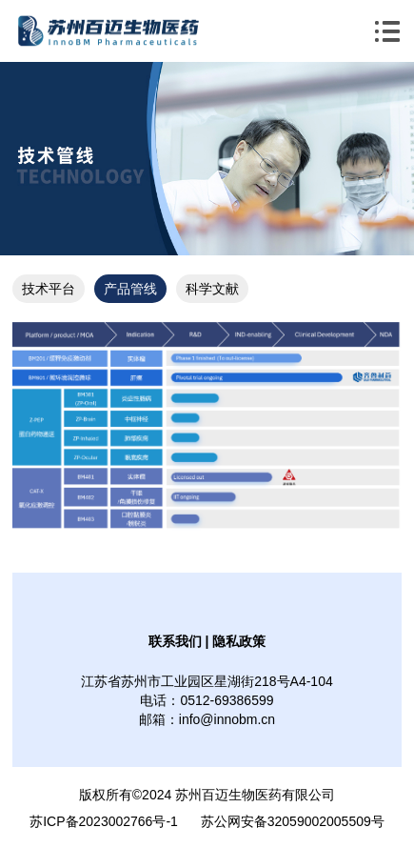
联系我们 (175, 641)
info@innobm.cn (227, 719)
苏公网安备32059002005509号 (293, 821)
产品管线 (130, 289)
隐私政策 (239, 641)
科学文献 (212, 289)
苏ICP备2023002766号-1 (104, 821)
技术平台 (49, 289)
